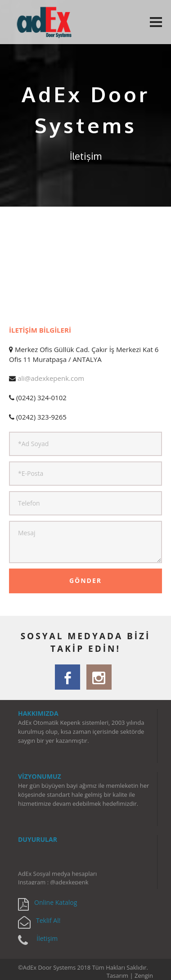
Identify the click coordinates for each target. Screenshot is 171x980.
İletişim (47, 938)
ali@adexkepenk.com (51, 378)
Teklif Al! (48, 920)
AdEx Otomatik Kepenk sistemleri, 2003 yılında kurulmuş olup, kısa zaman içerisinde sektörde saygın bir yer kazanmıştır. (81, 732)
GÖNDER (85, 580)
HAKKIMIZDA (38, 713)
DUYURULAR (38, 839)
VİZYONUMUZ (40, 776)
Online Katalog (56, 902)
